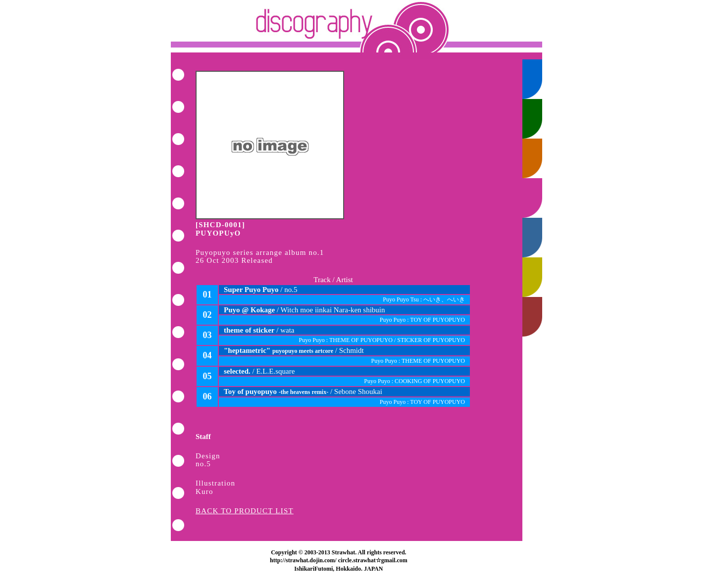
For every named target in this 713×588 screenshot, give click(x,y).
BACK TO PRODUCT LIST (245, 511)
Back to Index (356, 26)
